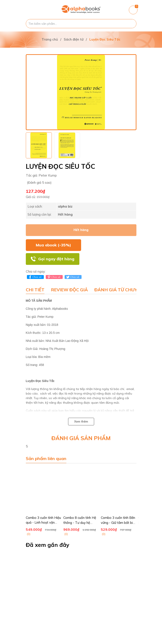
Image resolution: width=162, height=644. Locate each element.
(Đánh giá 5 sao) (39, 183)
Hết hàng (81, 230)
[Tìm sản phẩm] (81, 24)
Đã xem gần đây (48, 545)
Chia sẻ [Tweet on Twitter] (73, 277)
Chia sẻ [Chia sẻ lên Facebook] (35, 277)
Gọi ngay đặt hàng (56, 259)
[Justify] (131, 24)
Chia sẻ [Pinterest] (54, 277)
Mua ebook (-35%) (53, 245)
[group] (81, 92)
